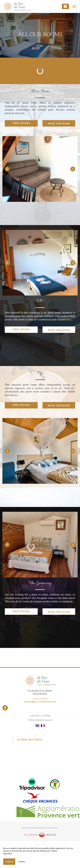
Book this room (59, 123)
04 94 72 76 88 (40, 699)
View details (21, 123)
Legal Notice (35, 715)
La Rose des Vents (29, 740)
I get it (9, 862)
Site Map (46, 715)
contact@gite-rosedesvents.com (40, 702)
